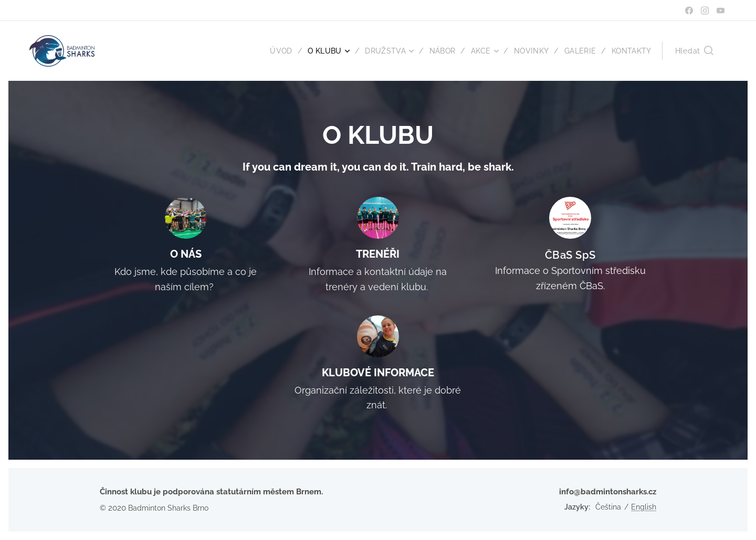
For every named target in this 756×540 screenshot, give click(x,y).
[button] (694, 51)
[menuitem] (276, 51)
